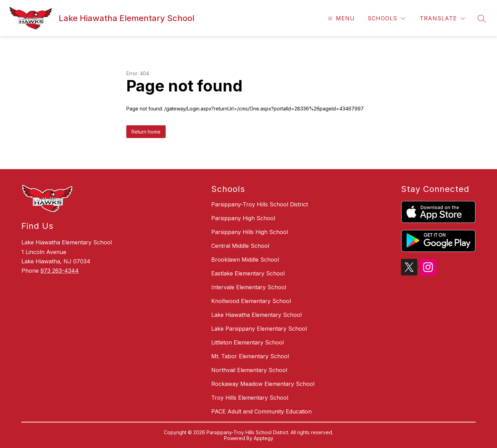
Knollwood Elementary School (251, 301)
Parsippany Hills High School (250, 232)
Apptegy (264, 438)
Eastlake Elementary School (248, 273)
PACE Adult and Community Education (261, 411)
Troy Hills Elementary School (250, 398)
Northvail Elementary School (249, 370)
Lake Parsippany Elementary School (259, 329)
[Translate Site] (442, 18)
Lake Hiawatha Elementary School (256, 315)
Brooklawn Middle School (245, 260)
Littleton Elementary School (247, 342)
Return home (146, 132)
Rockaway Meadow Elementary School (263, 384)
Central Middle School (240, 246)
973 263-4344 (60, 271)
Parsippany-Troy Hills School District (260, 204)
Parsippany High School (243, 218)
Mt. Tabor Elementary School (250, 356)
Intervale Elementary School (249, 287)
